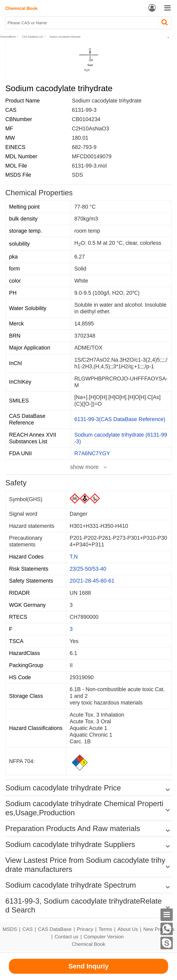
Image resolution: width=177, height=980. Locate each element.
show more (84, 467)
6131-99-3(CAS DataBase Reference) (120, 419)
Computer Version (104, 937)
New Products (159, 929)
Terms (105, 929)
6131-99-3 (84, 110)
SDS (77, 175)
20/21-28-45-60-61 (92, 581)
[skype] (167, 943)
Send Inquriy (89, 966)
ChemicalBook (8, 37)
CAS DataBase (55, 929)
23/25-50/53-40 (88, 569)
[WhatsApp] (167, 929)
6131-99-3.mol (89, 166)
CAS (28, 929)
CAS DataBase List (33, 37)
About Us (128, 929)
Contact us (66, 937)
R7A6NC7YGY (92, 453)
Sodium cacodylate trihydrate (65, 37)
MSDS (10, 929)
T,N (74, 557)
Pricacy (85, 929)
